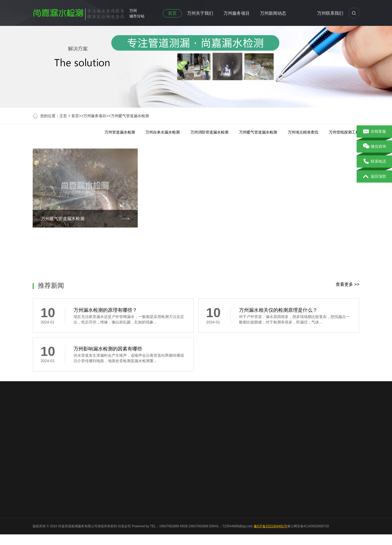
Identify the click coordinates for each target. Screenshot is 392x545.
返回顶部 (374, 177)
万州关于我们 (200, 13)
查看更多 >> (347, 284)
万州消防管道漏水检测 (209, 132)
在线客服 (374, 132)
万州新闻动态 (273, 13)
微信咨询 (374, 147)
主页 (63, 116)
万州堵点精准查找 (303, 132)
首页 (172, 13)
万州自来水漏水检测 (163, 132)
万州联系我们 (330, 13)
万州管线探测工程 (344, 132)
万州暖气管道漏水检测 (130, 116)
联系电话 (374, 162)
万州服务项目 (237, 13)
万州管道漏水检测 (120, 132)
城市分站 (137, 16)
